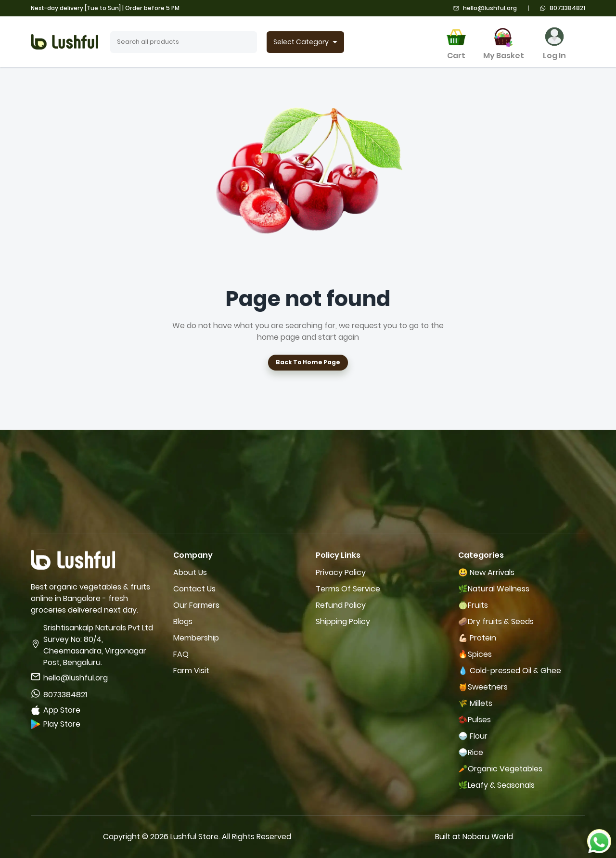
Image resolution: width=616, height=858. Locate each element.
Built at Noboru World (474, 837)
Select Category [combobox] (301, 42)
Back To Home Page (308, 363)
